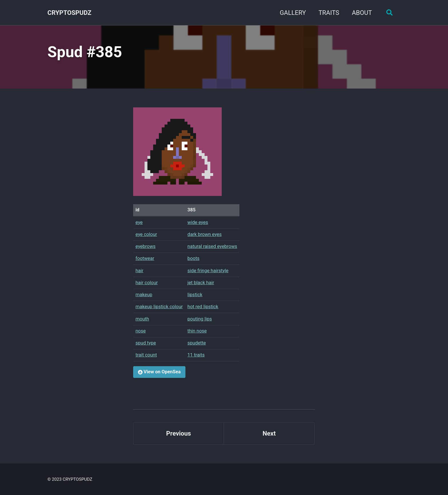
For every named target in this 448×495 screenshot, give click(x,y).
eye (139, 222)
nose (141, 331)
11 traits (196, 355)
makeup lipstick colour (159, 307)
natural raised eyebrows (212, 246)
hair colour (147, 283)
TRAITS (329, 13)
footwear (145, 258)
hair (139, 271)
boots (193, 258)
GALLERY (293, 13)
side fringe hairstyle (208, 271)
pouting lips (200, 319)
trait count (146, 355)
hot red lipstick (203, 307)
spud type (146, 343)
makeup (144, 295)
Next (269, 433)
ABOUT (362, 13)
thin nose (197, 331)
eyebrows (145, 246)
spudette (197, 343)
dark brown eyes (205, 234)
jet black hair (201, 283)
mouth (142, 319)
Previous (179, 433)
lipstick (195, 295)
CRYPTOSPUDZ (69, 13)
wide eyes (198, 222)
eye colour (146, 234)
